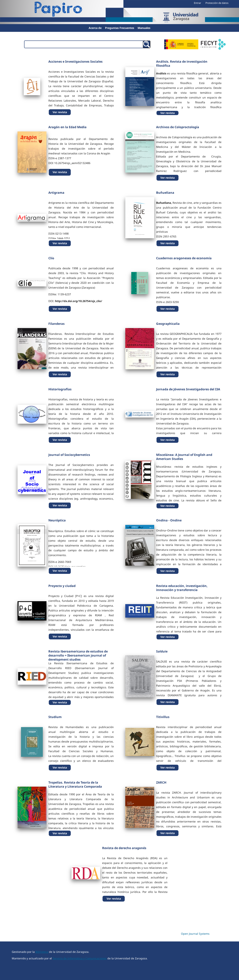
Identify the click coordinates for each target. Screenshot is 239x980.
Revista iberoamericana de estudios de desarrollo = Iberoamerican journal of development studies (78, 655)
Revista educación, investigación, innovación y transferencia (182, 588)
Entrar (197, 3)
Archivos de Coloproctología (178, 127)
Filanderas (56, 324)
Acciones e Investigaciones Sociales (75, 61)
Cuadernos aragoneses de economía (184, 258)
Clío (51, 258)
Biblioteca (42, 952)
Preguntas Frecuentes (120, 28)
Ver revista (60, 112)
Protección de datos (217, 3)
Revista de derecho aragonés (124, 848)
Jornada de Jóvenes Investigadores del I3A (188, 389)
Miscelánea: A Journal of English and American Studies (184, 457)
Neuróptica (57, 520)
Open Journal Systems (195, 934)
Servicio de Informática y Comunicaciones (80, 958)
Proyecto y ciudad (62, 586)
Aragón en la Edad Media (67, 127)
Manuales (144, 28)
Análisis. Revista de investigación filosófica (182, 64)
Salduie (162, 651)
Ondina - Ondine (169, 520)
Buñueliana (165, 193)
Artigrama (56, 193)
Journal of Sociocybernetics (69, 455)
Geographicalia (168, 324)
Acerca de (95, 28)
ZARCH (161, 782)
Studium (55, 717)
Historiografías (60, 389)
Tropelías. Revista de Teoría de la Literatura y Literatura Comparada (75, 784)
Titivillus (163, 717)
